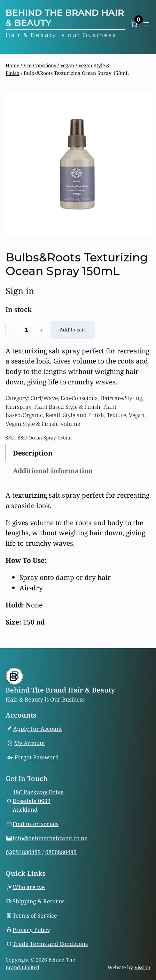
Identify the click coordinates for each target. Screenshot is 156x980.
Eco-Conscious (40, 65)
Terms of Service (35, 915)
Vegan (67, 65)
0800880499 (61, 852)
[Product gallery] (78, 165)
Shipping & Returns (38, 901)
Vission (142, 967)
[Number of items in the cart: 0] (134, 24)
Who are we (29, 887)
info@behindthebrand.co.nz (50, 838)
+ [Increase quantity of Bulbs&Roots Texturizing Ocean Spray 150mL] (42, 330)
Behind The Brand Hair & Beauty (65, 18)
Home (12, 65)
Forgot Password (37, 757)
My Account (30, 743)
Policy (42, 929)
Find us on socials (36, 824)
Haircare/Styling (121, 398)
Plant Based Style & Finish (67, 407)
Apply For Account (38, 729)
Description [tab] (33, 453)
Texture (116, 415)
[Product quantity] (26, 330)
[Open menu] (146, 24)
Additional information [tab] (53, 471)
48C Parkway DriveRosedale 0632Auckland (38, 801)
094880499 (27, 852)
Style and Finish (84, 415)
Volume (70, 424)
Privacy (23, 929)
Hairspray (18, 407)
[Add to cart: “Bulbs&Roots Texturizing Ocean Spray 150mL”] (73, 330)
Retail (53, 415)
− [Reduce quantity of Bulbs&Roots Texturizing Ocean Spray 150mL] (11, 330)
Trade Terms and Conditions (50, 944)
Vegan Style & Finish (32, 424)
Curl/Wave (44, 398)
